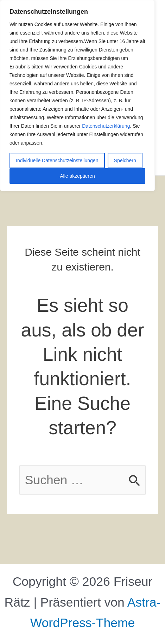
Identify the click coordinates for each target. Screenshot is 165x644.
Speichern (125, 160)
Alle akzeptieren (77, 176)
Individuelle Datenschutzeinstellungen (57, 160)
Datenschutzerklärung (106, 126)
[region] (77, 96)
